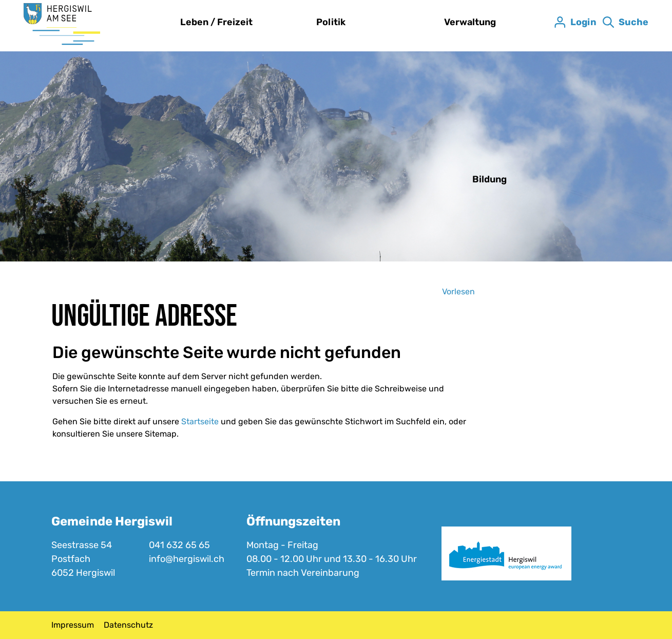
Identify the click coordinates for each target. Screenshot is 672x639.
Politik (331, 22)
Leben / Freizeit (216, 22)
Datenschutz (128, 625)
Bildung (489, 179)
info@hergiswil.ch (187, 559)
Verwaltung (470, 22)
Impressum (73, 625)
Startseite (200, 421)
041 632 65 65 (179, 545)
